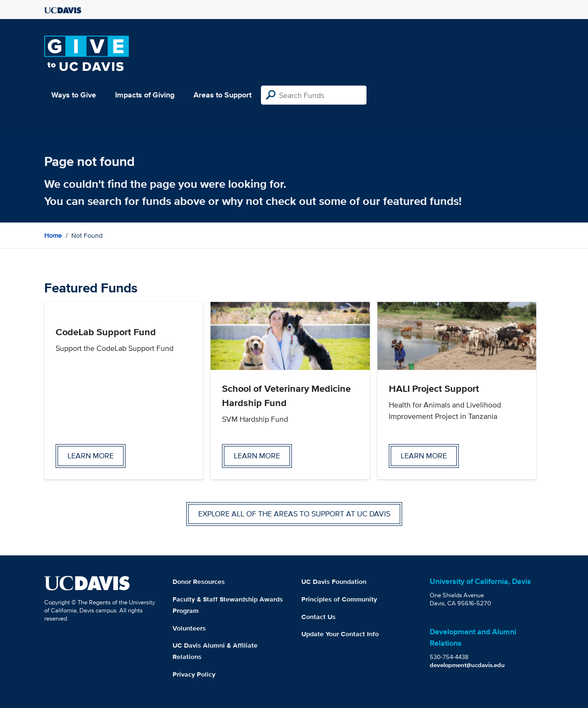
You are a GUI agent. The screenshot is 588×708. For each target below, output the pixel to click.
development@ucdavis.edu (467, 665)
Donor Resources (199, 582)
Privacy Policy (194, 674)
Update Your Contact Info (340, 634)
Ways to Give (74, 95)
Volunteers (189, 628)
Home (53, 235)
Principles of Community (339, 599)
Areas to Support (222, 95)
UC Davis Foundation (334, 582)
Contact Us (318, 617)
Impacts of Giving (145, 95)
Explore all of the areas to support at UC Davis (294, 514)
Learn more (91, 456)
